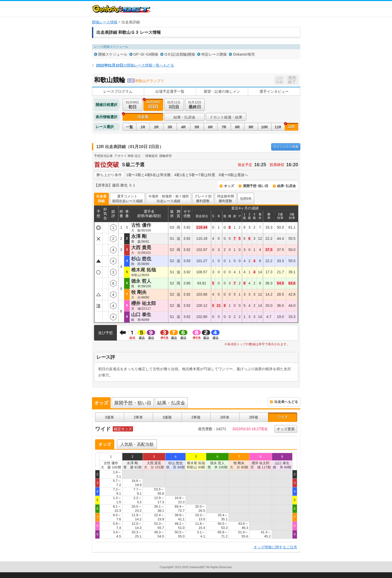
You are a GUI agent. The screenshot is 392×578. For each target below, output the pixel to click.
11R (278, 127)
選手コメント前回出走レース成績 (127, 199)
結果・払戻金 (184, 117)
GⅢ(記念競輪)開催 (180, 54)
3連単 (110, 417)
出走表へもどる (286, 402)
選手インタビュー (274, 91)
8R (237, 127)
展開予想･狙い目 (256, 186)
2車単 (138, 417)
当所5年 (246, 199)
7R (224, 127)
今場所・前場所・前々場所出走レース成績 (169, 199)
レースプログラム (118, 91)
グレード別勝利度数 (203, 199)
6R (210, 127)
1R (143, 127)
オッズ (229, 186)
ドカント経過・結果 (226, 117)
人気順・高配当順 (137, 444)
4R (183, 127)
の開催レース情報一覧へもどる (135, 65)
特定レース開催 (214, 54)
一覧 (129, 127)
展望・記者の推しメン (222, 91)
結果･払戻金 (287, 186)
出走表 (143, 117)
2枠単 (225, 417)
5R (197, 127)
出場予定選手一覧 (170, 91)
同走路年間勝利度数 (226, 199)
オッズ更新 (286, 429)
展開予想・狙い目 (133, 403)
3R (170, 127)
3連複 (167, 417)
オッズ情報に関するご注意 (275, 547)
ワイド (283, 417)
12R (291, 127)
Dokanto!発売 (244, 54)
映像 (286, 147)
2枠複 (254, 417)
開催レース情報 (105, 22)
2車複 (196, 417)
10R (264, 127)
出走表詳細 (101, 199)
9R (251, 127)
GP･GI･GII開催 (146, 54)
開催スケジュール (113, 54)
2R (156, 127)
